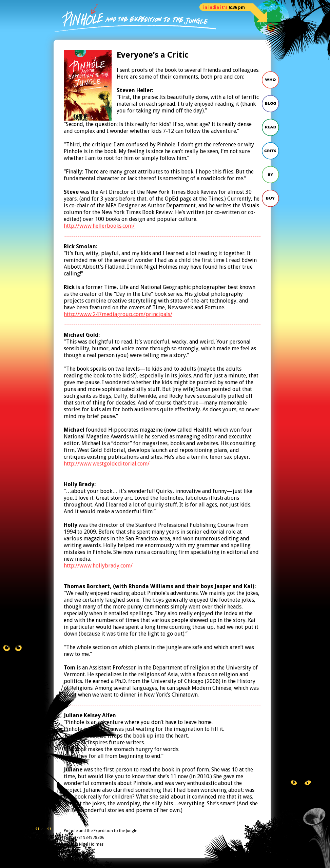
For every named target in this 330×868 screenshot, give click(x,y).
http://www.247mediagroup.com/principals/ (118, 314)
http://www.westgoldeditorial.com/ (107, 464)
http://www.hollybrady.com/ (98, 566)
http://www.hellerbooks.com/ (99, 226)
